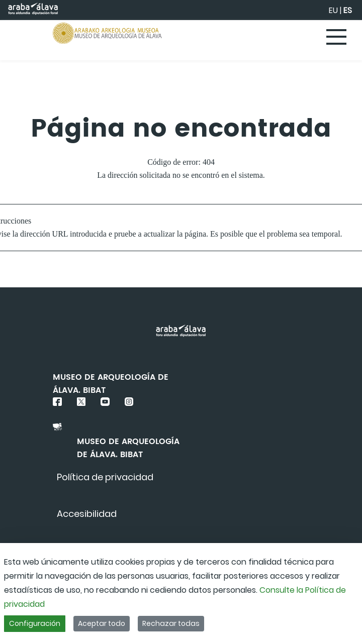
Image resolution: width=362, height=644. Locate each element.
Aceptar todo (102, 623)
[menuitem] (105, 477)
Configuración (35, 623)
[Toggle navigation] (337, 38)
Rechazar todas (171, 623)
